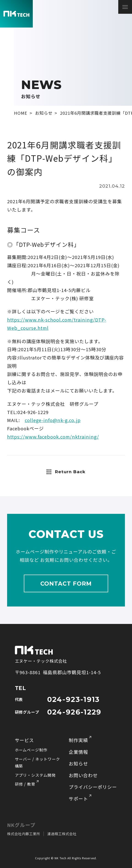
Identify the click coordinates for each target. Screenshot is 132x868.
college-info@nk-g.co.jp (53, 420)
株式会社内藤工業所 (24, 834)
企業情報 (78, 752)
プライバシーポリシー (93, 787)
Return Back (66, 472)
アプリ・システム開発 (35, 775)
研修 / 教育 (25, 784)
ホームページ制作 (31, 750)
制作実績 (78, 740)
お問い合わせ (83, 775)
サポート (78, 799)
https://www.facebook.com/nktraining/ (53, 437)
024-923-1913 (74, 699)
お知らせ (78, 764)
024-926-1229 (74, 712)
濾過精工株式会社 (62, 834)
